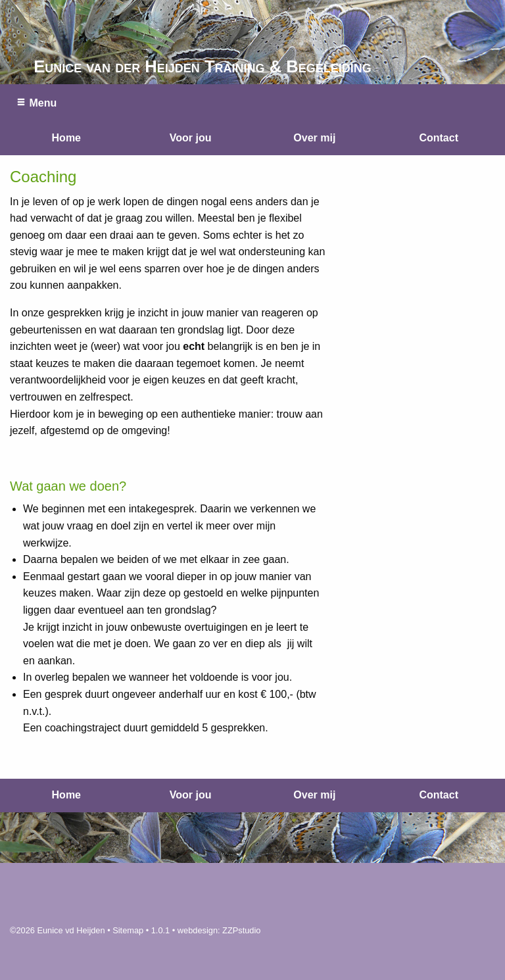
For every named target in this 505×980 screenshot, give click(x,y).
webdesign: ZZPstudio (219, 930)
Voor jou (191, 138)
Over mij (314, 138)
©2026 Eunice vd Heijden (58, 930)
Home (66, 138)
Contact (439, 138)
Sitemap (128, 930)
